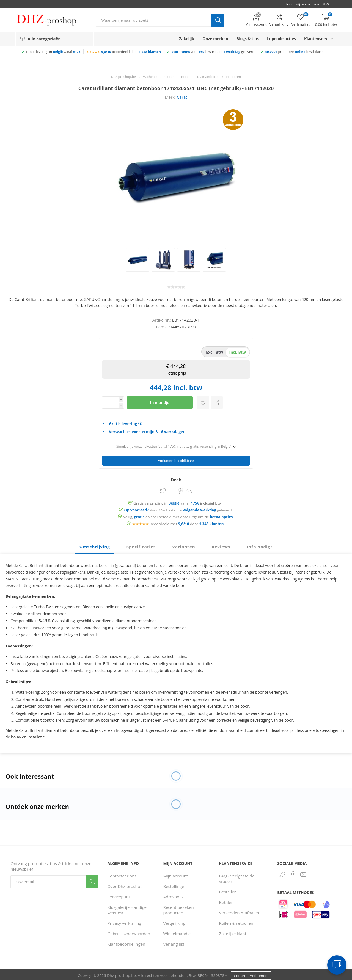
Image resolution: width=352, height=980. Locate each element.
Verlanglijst (174, 942)
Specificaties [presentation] (141, 545)
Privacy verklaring (124, 921)
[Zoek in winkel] (154, 20)
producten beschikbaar (295, 52)
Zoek (218, 20)
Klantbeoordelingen (127, 942)
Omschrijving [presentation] (95, 545)
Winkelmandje (177, 932)
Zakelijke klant (233, 932)
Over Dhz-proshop (125, 885)
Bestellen (228, 890)
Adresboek (174, 895)
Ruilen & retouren (236, 921)
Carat (182, 97)
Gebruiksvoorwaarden (129, 932)
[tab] (95, 545)
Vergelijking (279, 24)
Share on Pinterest (181, 489)
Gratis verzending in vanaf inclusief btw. (178, 502)
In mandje (160, 402)
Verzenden (92, 880)
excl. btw (215, 352)
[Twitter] (282, 873)
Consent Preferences (251, 974)
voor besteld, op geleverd (213, 52)
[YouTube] (303, 873)
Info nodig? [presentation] (260, 545)
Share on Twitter (163, 489)
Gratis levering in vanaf (53, 52)
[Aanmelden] (48, 880)
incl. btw (238, 352)
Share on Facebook (172, 489)
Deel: (176, 478)
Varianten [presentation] (184, 545)
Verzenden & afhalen (239, 911)
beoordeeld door (131, 52)
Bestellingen (175, 885)
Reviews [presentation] (221, 545)
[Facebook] (293, 873)
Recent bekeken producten (179, 908)
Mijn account (256, 24)
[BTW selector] (310, 4)
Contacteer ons (122, 874)
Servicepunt (119, 895)
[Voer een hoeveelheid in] (111, 402)
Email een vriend (189, 490)
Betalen (226, 901)
